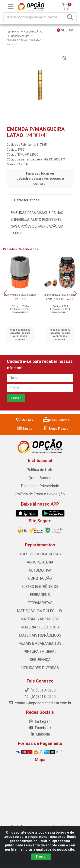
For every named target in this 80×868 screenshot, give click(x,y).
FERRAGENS (40, 595)
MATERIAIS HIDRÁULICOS (40, 635)
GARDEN (22, 164)
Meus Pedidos (56, 420)
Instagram (40, 721)
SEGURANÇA (40, 660)
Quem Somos (40, 478)
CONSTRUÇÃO (40, 578)
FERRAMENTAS (40, 603)
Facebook (40, 728)
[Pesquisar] (71, 17)
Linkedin (40, 734)
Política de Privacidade (40, 486)
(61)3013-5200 (40, 697)
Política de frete (40, 470)
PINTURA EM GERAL (40, 652)
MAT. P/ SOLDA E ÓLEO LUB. (40, 611)
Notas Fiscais (56, 429)
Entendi (41, 857)
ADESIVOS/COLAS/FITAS (40, 554)
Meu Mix (24, 420)
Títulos (25, 429)
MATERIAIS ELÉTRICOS (40, 627)
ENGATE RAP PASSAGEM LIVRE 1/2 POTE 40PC (60, 297)
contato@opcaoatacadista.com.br (40, 703)
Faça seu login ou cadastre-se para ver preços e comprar (40, 179)
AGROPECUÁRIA (40, 562)
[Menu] (11, 6)
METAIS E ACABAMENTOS (40, 643)
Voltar (65, 30)
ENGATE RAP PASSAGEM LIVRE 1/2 (20, 297)
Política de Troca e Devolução (40, 494)
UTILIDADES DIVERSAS (40, 668)
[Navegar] (5, 293)
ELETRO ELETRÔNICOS (40, 587)
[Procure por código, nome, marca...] (35, 17)
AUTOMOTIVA (40, 570)
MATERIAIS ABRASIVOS (40, 619)
